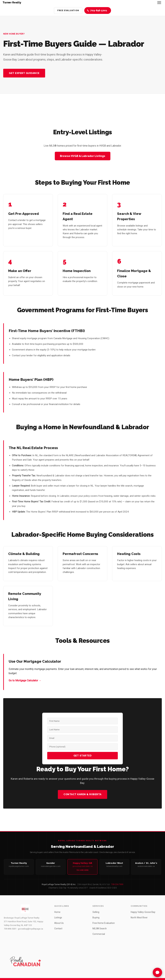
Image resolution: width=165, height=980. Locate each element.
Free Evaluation (68, 10)
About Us (59, 923)
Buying (96, 918)
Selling (96, 912)
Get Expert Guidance (24, 73)
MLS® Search (100, 929)
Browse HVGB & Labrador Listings (83, 156)
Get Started (83, 756)
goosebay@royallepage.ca (30, 929)
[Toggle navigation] (159, 3)
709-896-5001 (10, 929)
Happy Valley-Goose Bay (143, 912)
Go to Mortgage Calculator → (25, 680)
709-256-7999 (117, 884)
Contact (58, 929)
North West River (139, 918)
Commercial (99, 934)
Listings (58, 918)
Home (57, 912)
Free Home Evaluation (104, 923)
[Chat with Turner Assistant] (157, 972)
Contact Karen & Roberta (82, 794)
